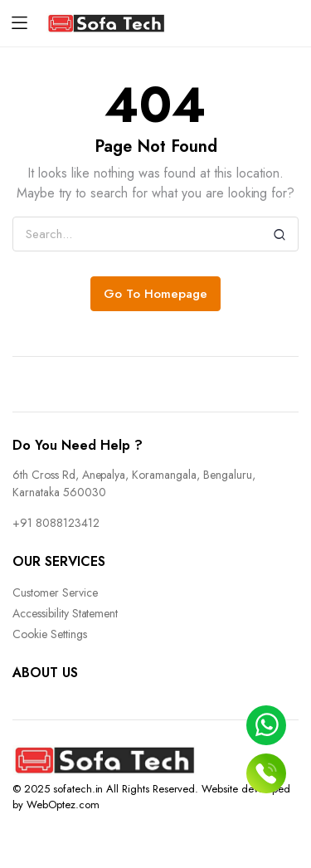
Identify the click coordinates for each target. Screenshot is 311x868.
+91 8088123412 (56, 523)
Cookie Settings (50, 634)
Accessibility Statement (65, 613)
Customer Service (55, 592)
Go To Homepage (155, 294)
